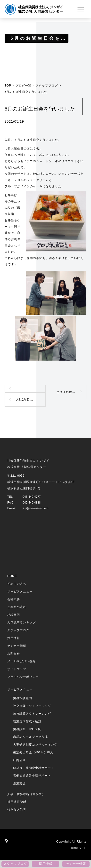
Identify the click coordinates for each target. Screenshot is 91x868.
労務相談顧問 (23, 698)
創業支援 (19, 783)
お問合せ (14, 654)
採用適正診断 (17, 802)
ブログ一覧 (23, 86)
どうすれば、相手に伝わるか (72, 392)
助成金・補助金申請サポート (34, 768)
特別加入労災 (17, 810)
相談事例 (14, 615)
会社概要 (14, 599)
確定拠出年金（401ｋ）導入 (33, 752)
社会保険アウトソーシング (32, 706)
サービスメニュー (20, 592)
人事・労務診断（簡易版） (26, 794)
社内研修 (19, 760)
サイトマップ (17, 669)
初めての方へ (17, 584)
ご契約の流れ (17, 607)
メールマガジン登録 (21, 661)
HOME (12, 576)
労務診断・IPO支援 (27, 729)
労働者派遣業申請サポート (32, 776)
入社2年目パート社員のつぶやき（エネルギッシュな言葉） (31, 400)
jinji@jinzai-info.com (35, 508)
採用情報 (14, 638)
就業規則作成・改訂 (27, 721)
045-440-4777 (32, 497)
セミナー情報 (17, 646)
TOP (8, 86)
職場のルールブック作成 (30, 737)
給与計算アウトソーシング (32, 714)
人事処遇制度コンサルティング (35, 745)
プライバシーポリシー (23, 677)
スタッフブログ (47, 86)
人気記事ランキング (21, 623)
